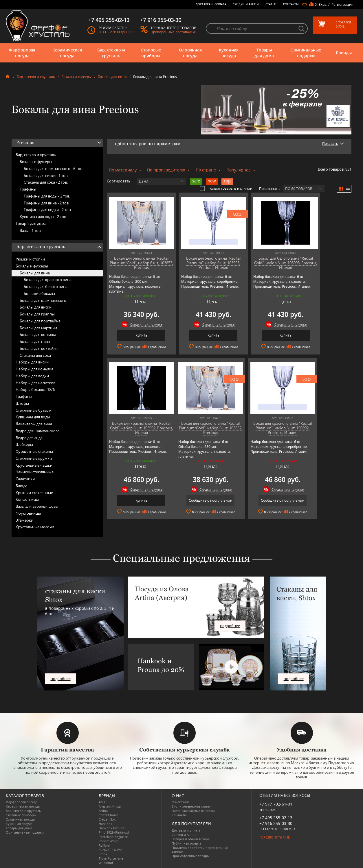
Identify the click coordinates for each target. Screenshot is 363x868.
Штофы (22, 403)
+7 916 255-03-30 (276, 823)
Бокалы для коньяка (38, 335)
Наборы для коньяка (34, 369)
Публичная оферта (186, 843)
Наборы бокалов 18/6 (35, 389)
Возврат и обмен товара (191, 839)
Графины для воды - (47, 196)
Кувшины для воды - (43, 217)
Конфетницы (27, 499)
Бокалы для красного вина (48, 280)
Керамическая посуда (67, 53)
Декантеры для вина (34, 424)
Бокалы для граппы (37, 314)
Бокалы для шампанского (43, 300)
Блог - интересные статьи (191, 806)
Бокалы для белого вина (46, 287)
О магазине (181, 802)
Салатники (25, 479)
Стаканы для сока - (46, 182)
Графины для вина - (47, 203)
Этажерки (24, 520)
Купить (136, 335)
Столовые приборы (151, 53)
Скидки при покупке (141, 324)
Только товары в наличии (226, 188)
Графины (28, 189)
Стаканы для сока (35, 355)
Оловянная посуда (190, 53)
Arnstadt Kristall (111, 806)
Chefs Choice (108, 815)
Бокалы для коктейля (39, 348)
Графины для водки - (48, 210)
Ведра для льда (29, 438)
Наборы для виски (32, 362)
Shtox (103, 854)
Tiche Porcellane (111, 858)
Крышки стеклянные (34, 493)
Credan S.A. (107, 819)
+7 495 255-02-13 (276, 818)
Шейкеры (24, 444)
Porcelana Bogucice (113, 837)
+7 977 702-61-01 (276, 804)
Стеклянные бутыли (34, 410)
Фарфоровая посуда (22, 53)
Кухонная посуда (229, 53)
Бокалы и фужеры (76, 77)
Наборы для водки (32, 376)
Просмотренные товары (190, 856)
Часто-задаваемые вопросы (193, 811)
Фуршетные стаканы (34, 451)
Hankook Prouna (111, 828)
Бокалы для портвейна (40, 321)
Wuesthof (106, 863)
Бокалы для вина (112, 77)
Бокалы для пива (35, 341)
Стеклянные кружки (34, 458)
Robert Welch (109, 841)
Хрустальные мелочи (35, 527)
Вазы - (31, 230)
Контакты (291, 4)
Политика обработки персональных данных (200, 849)
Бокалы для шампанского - (53, 169)
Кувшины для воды (33, 417)
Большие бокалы (39, 293)
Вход (322, 4)
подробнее (61, 679)
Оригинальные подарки (306, 53)
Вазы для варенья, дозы (37, 506)
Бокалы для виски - (46, 176)
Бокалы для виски (36, 307)
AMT (102, 802)
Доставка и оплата (211, 4)
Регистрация (342, 4)
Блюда (21, 486)
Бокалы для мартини (38, 328)
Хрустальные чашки (34, 465)
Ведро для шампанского (38, 431)
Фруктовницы (28, 513)
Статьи (271, 4)
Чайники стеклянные (35, 472)
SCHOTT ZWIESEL (111, 850)
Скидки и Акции (246, 4)
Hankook (106, 824)
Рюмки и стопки (30, 259)
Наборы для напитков (35, 383)
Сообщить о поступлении (136, 500)
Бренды (344, 53)
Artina (103, 811)
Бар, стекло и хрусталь (111, 53)
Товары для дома (264, 53)
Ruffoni (104, 845)
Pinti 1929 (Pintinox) (114, 832)
